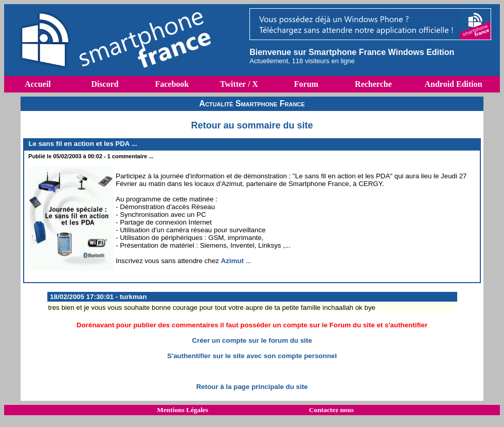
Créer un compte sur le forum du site (252, 340)
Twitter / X (239, 84)
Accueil (38, 84)
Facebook (172, 84)
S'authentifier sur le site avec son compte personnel (252, 356)
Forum (306, 84)
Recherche (373, 84)
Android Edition (453, 84)
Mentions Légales (183, 410)
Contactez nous (331, 410)
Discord (105, 84)
